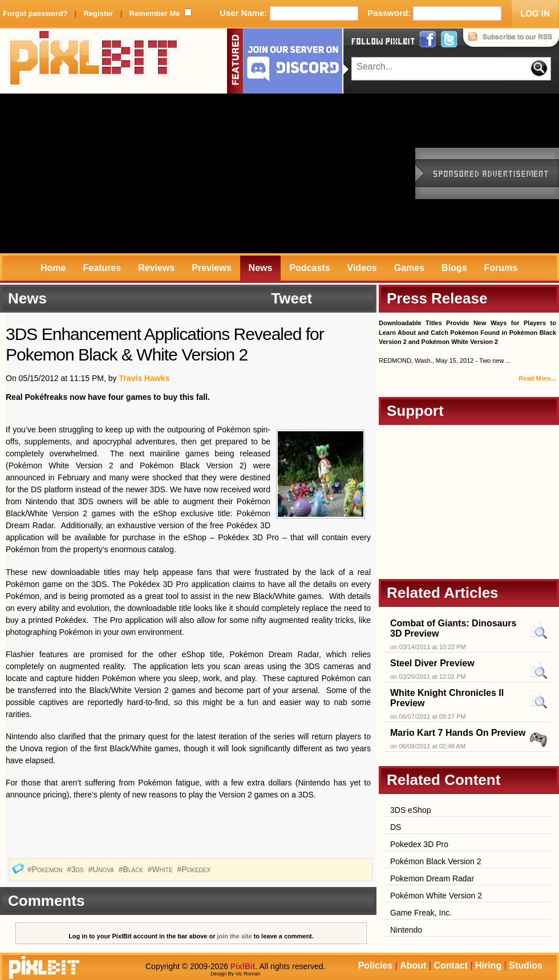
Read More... (538, 378)
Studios (526, 965)
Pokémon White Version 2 (436, 896)
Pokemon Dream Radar (432, 878)
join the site (235, 936)
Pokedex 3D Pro (419, 844)
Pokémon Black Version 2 (436, 861)
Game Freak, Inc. (421, 913)
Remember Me (155, 13)
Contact (451, 965)
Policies (375, 965)
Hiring (488, 965)
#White (161, 869)
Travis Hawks (144, 378)
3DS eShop (411, 810)
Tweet (291, 298)
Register (98, 13)
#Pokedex (195, 869)
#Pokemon (46, 869)
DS (396, 827)
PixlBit (94, 61)
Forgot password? (35, 13)
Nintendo (406, 930)
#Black (132, 869)
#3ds (76, 869)
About (413, 965)
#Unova (102, 869)
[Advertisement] (177, 173)
